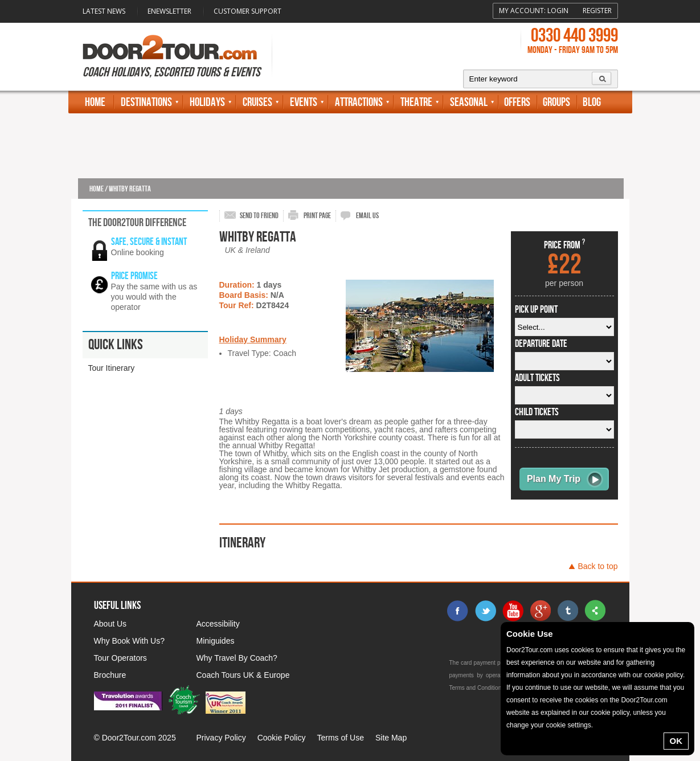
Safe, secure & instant (149, 242)
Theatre (416, 102)
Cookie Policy (282, 738)
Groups (556, 102)
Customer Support (247, 11)
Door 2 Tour (170, 47)
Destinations (146, 102)
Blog (592, 102)
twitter (485, 611)
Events (304, 102)
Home (95, 102)
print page (317, 216)
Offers (517, 102)
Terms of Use (340, 738)
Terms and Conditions (477, 688)
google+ (540, 611)
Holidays (207, 102)
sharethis (595, 611)
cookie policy (664, 675)
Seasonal (469, 102)
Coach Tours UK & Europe (243, 675)
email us (367, 216)
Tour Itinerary (112, 368)
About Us (110, 624)
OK (676, 741)
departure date (541, 344)
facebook (458, 611)
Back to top (597, 566)
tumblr (567, 611)
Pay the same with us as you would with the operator (154, 297)
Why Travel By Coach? (237, 658)
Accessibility (218, 624)
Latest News (104, 11)
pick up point (536, 310)
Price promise (134, 276)
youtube (513, 611)
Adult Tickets (537, 378)
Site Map (391, 738)
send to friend (259, 216)
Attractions (359, 102)
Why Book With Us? (129, 641)
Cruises (257, 102)
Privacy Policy (221, 738)
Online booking (138, 252)
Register (597, 11)
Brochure (110, 675)
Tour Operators (120, 658)
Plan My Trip (554, 479)
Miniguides (216, 641)
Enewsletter (169, 11)
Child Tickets (537, 412)
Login (558, 11)
